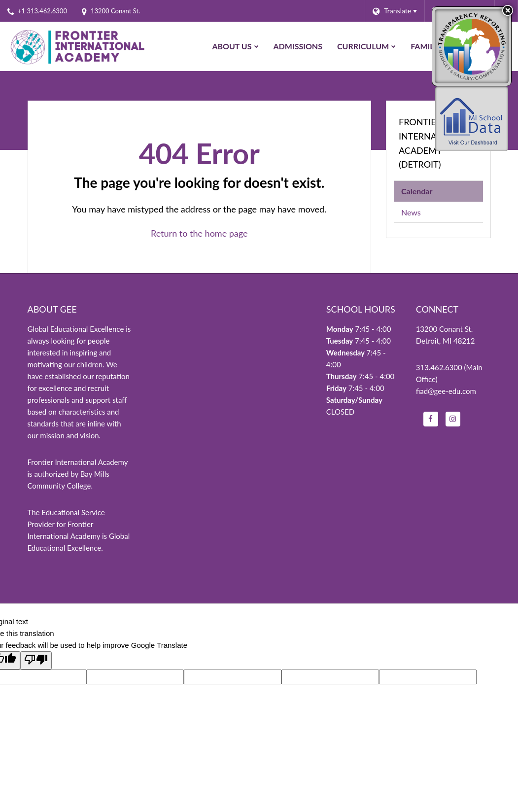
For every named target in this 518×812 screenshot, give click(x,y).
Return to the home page (199, 233)
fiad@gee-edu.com (446, 391)
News (411, 212)
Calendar (417, 191)
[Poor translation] (36, 660)
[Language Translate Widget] (395, 11)
